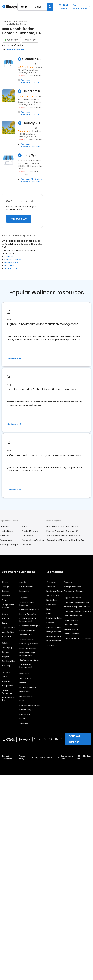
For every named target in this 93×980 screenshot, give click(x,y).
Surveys (5, 652)
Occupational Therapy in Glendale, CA (65, 540)
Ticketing (6, 666)
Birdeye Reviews (54, 632)
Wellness (23, 21)
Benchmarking (8, 661)
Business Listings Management (27, 654)
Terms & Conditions (7, 757)
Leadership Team (55, 591)
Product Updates (54, 618)
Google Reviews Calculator (76, 602)
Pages (5, 600)
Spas (24, 527)
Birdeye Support (71, 629)
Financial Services (28, 687)
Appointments (9, 627)
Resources (51, 605)
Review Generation (28, 614)
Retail (22, 719)
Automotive (25, 678)
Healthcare (25, 692)
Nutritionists (27, 536)
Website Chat (26, 635)
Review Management (29, 609)
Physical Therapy (13, 259)
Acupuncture (11, 268)
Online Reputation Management (28, 620)
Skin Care (9, 265)
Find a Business (71, 620)
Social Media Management (26, 666)
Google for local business (27, 604)
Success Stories (54, 627)
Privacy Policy (22, 757)
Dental (23, 683)
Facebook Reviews (28, 648)
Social (4, 623)
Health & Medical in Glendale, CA (62, 527)
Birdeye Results (54, 636)
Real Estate (25, 714)
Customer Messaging (30, 626)
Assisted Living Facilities (33, 540)
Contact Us (52, 645)
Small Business (26, 587)
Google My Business (29, 644)
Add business (19, 219)
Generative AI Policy (67, 757)
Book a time (52, 600)
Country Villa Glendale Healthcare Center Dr (33, 123)
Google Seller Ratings (8, 606)
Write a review (63, 7)
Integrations (8, 686)
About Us (51, 587)
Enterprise (24, 591)
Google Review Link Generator (78, 611)
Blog (49, 609)
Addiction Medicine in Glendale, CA (64, 536)
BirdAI (4, 677)
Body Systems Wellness (33, 155)
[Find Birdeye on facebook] (34, 739)
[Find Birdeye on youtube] (56, 739)
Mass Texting (8, 632)
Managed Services (72, 587)
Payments (7, 636)
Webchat (6, 618)
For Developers (71, 625)
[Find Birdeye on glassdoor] (61, 739)
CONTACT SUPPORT (74, 739)
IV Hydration (36, 179)
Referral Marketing (28, 630)
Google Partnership (7, 692)
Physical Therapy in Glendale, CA (62, 531)
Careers (50, 623)
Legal (22, 701)
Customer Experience (29, 660)
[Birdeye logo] (10, 7)
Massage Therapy (9, 545)
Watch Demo (53, 596)
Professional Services (74, 591)
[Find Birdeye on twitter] (40, 739)
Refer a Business (72, 634)
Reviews (6, 591)
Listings (5, 587)
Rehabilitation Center (31, 83)
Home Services (26, 696)
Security (34, 757)
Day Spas (26, 545)
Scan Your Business (73, 616)
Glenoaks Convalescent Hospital (32, 59)
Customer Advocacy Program (78, 638)
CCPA (56, 757)
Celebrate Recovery (33, 91)
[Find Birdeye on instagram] (50, 739)
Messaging (7, 648)
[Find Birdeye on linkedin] (45, 739)
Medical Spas (11, 262)
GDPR (42, 757)
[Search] (50, 7)
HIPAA (49, 757)
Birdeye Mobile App (8, 699)
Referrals (6, 596)
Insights (6, 657)
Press (49, 614)
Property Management (30, 705)
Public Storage (26, 710)
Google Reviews (27, 639)
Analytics (6, 681)
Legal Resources (54, 641)
